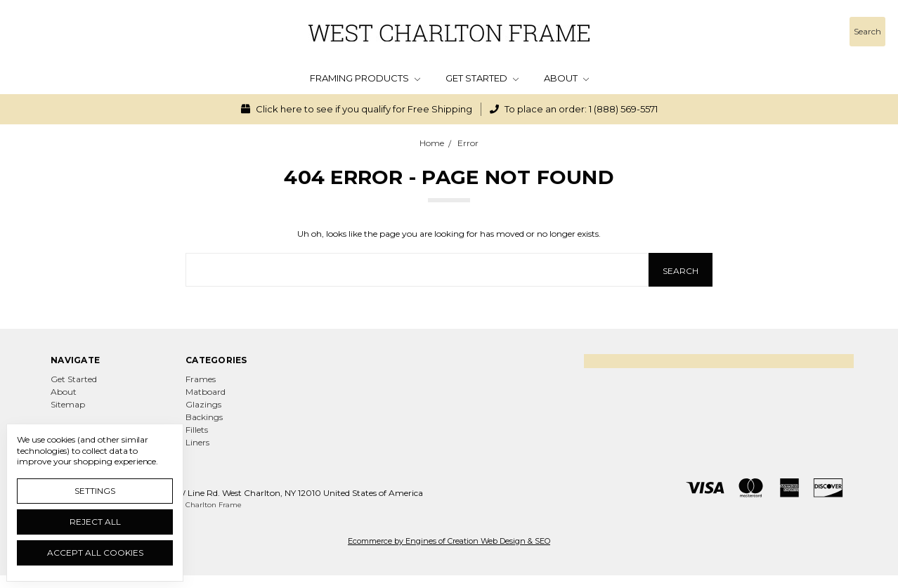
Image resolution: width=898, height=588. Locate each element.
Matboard (206, 392)
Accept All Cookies (95, 553)
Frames (201, 379)
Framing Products (365, 78)
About (566, 78)
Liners (197, 442)
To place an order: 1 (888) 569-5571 (574, 109)
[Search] (867, 32)
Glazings (203, 404)
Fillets (197, 430)
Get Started (482, 78)
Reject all (95, 522)
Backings (204, 417)
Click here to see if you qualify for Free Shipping (357, 109)
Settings (95, 491)
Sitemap (68, 404)
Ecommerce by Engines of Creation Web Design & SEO (449, 541)
